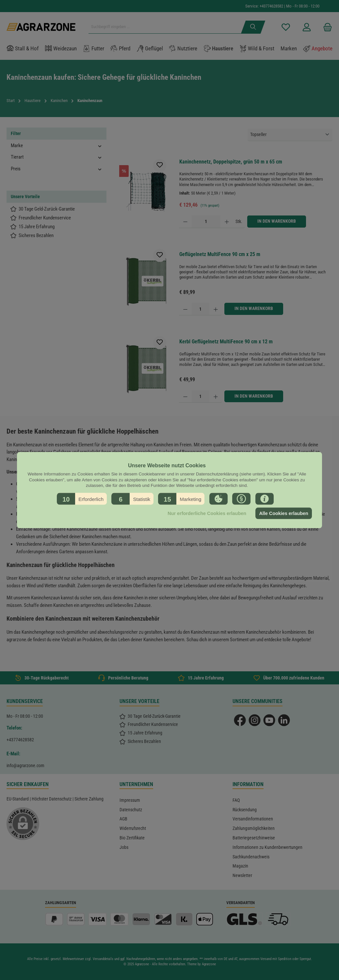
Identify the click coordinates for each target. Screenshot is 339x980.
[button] (82, 499)
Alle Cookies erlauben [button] (283, 513)
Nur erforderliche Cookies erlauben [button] (207, 513)
